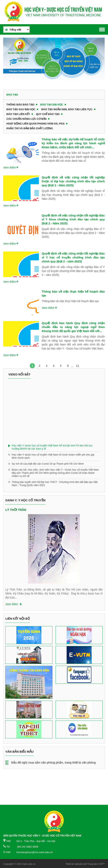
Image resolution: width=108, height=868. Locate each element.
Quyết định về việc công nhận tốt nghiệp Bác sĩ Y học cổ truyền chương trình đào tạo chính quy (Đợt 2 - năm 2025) (73, 257)
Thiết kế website (74, 864)
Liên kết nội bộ (18, 619)
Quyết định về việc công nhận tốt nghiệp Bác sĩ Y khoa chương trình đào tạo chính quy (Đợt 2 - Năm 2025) (73, 219)
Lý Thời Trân (16, 510)
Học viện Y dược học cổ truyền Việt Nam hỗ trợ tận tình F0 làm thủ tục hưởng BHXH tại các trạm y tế (52, 447)
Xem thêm (9, 167)
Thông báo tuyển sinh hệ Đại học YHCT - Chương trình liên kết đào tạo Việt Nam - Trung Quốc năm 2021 (55, 484)
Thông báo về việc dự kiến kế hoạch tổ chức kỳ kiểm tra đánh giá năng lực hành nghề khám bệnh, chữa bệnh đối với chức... (73, 143)
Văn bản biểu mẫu (19, 752)
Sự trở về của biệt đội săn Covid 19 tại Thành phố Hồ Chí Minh (48, 464)
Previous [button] (7, 544)
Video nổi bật (19, 374)
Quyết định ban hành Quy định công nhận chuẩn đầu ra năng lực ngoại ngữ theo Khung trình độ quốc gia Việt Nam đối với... (73, 327)
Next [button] (101, 544)
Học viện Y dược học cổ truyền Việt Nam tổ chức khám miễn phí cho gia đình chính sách (53, 456)
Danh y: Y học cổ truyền (25, 500)
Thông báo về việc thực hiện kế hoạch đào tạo (73, 293)
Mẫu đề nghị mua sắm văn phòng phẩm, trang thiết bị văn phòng (53, 762)
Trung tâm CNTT (96, 864)
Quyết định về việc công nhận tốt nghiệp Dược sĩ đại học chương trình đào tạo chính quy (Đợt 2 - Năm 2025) (73, 181)
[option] (54, 61)
